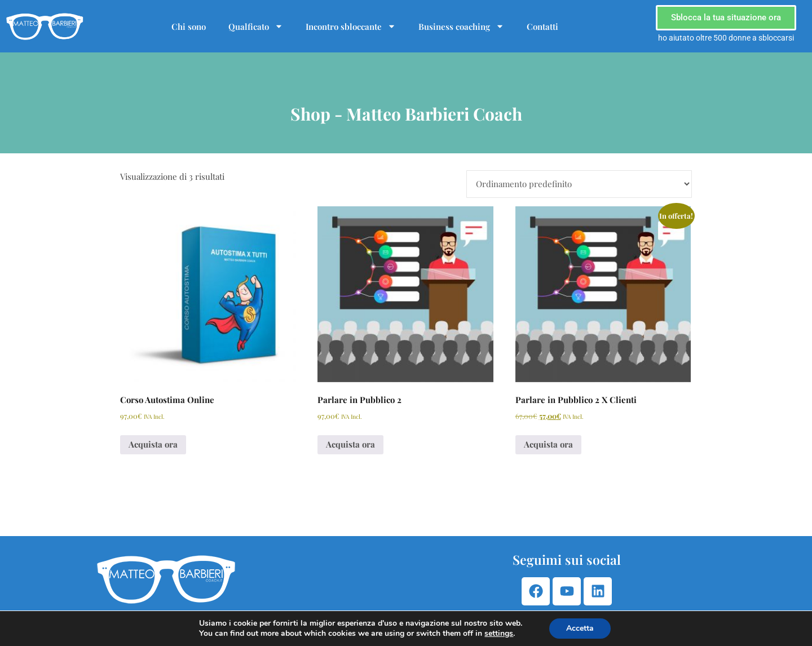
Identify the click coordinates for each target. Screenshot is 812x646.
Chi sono (189, 26)
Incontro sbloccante (351, 26)
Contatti (542, 26)
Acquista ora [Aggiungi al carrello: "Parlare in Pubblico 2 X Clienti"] (548, 444)
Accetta (580, 628)
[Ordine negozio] (579, 184)
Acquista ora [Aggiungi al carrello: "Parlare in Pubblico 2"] (350, 444)
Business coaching (461, 26)
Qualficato (256, 26)
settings (499, 634)
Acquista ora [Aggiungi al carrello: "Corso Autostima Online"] (153, 444)
